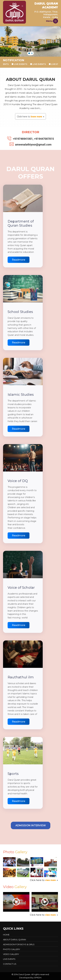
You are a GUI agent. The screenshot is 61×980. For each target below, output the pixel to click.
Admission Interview (31, 825)
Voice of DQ (18, 481)
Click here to (31, 116)
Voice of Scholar (21, 588)
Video (15, 887)
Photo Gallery (12, 949)
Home (6, 935)
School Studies (20, 312)
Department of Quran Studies (21, 223)
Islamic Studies (21, 395)
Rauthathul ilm (21, 677)
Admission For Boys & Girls (19, 944)
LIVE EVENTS (22, 64)
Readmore (19, 260)
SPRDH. (38, 978)
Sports (13, 774)
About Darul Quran (14, 940)
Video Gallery (11, 954)
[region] (30, 41)
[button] (29, 53)
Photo (15, 852)
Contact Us (10, 964)
